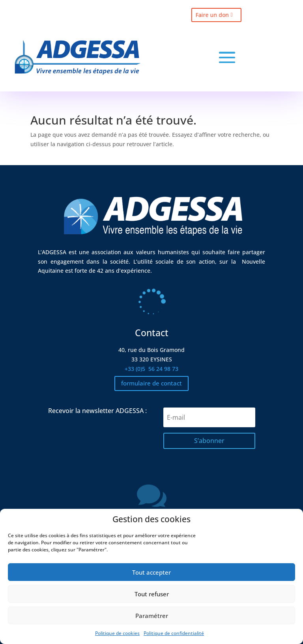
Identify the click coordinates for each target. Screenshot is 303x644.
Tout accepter (151, 572)
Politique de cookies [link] (117, 633)
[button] (227, 57)
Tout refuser (152, 594)
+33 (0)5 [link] (151, 369)
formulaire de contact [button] (151, 383)
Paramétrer (152, 616)
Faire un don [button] (206, 15)
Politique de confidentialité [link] (174, 633)
